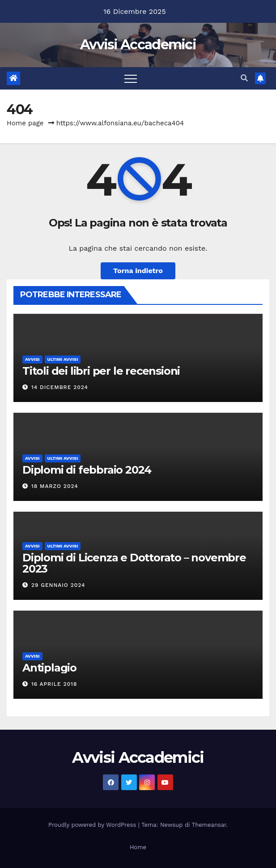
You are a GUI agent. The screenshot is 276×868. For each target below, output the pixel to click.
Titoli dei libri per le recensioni (101, 371)
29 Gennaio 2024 (58, 585)
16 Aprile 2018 (54, 684)
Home (138, 847)
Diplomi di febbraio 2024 (87, 470)
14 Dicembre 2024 (60, 387)
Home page (25, 123)
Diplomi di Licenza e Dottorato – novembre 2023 (134, 563)
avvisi (32, 359)
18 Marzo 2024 (55, 486)
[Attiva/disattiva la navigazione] (131, 78)
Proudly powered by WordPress (93, 825)
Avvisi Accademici (138, 45)
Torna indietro (138, 271)
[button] (244, 78)
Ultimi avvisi (63, 359)
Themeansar (209, 825)
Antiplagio (49, 668)
